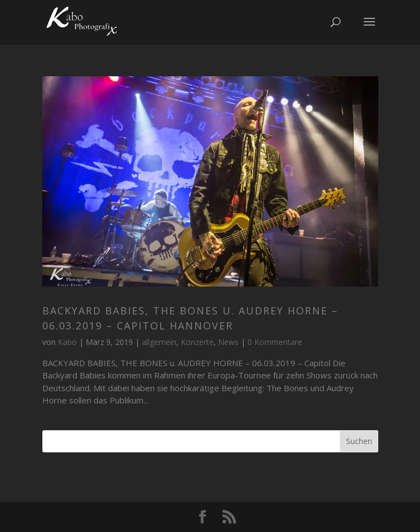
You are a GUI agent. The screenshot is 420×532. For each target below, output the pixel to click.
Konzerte (197, 342)
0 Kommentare (275, 342)
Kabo (67, 342)
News (228, 342)
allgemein (159, 342)
